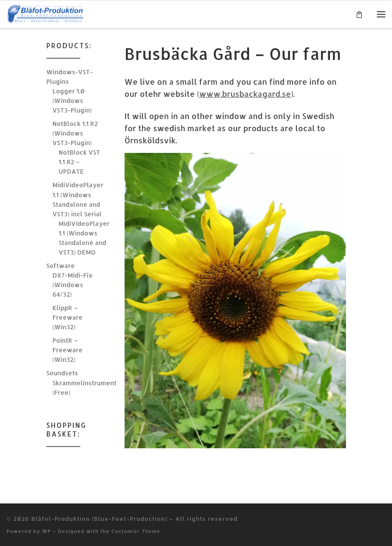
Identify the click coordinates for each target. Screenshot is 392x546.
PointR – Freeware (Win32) (68, 350)
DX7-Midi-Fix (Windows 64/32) (73, 285)
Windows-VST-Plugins (70, 77)
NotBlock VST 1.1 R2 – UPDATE (79, 162)
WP (47, 531)
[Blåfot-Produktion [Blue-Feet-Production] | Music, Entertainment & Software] (46, 13)
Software (61, 266)
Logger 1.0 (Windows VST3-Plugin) (72, 101)
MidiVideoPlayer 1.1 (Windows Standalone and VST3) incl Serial (78, 199)
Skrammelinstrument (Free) (85, 388)
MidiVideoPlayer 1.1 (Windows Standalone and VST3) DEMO (84, 238)
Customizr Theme (136, 531)
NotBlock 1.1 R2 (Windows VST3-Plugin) (75, 133)
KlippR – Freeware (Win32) (68, 317)
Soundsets (62, 373)
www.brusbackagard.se (245, 94)
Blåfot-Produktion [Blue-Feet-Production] (99, 518)
